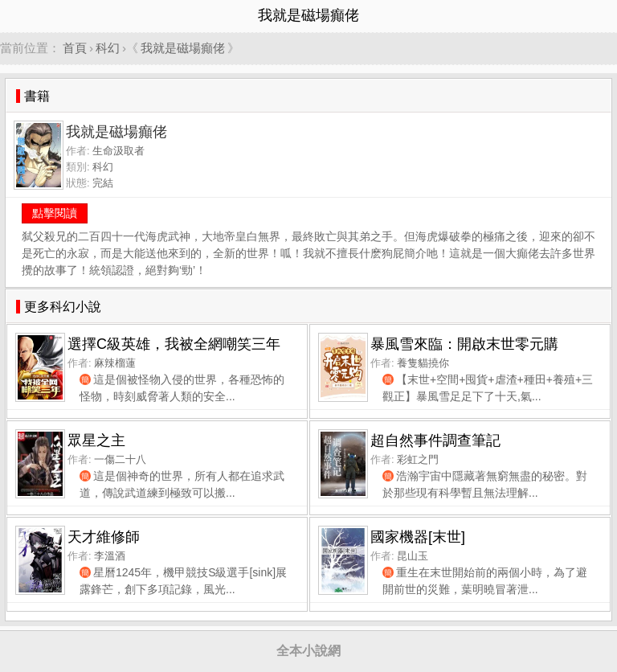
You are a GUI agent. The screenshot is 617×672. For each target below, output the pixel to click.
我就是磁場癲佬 (183, 48)
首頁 (75, 48)
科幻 (108, 48)
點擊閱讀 (55, 213)
